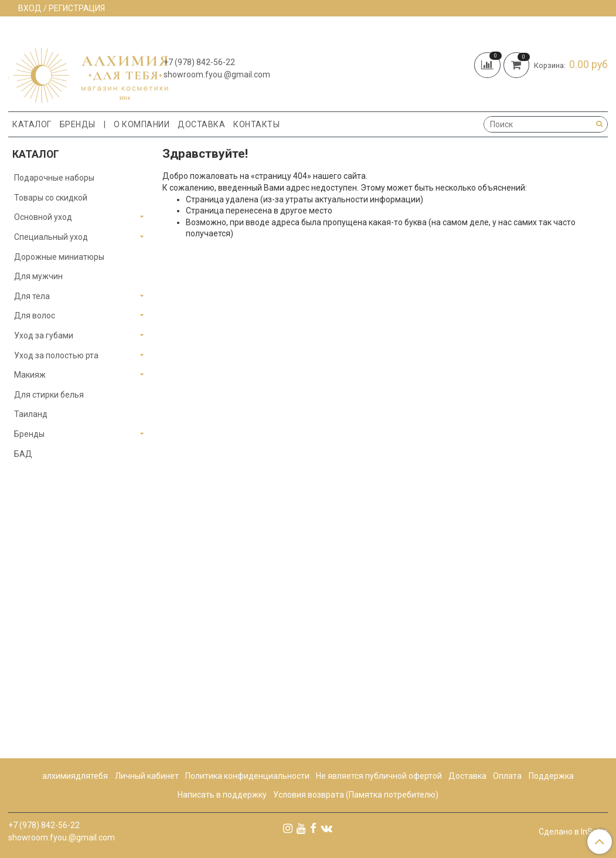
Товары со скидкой (51, 198)
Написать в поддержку (222, 795)
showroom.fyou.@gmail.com (217, 74)
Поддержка (551, 776)
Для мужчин (38, 276)
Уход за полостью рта (56, 355)
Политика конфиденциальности (247, 776)
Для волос (35, 316)
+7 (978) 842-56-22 (199, 62)
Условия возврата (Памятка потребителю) (356, 795)
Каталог (32, 124)
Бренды (78, 124)
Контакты (256, 124)
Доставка (201, 124)
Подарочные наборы (54, 178)
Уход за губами (44, 335)
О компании (142, 124)
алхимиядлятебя (75, 776)
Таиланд (31, 414)
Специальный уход (51, 237)
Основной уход (43, 217)
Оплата (507, 776)
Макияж (30, 375)
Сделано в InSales (573, 832)
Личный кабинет (147, 776)
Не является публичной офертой (379, 776)
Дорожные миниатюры (59, 257)
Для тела (32, 296)
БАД (23, 454)
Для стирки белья (49, 395)
